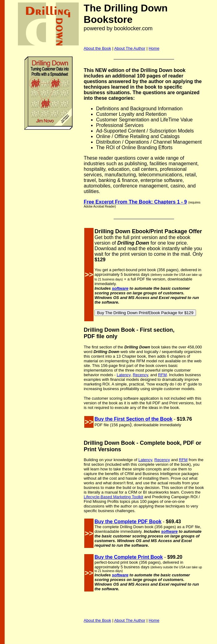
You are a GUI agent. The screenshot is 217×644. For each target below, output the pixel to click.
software (120, 288)
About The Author (130, 48)
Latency (124, 375)
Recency (140, 375)
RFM (162, 375)
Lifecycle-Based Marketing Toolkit (113, 497)
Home (154, 48)
